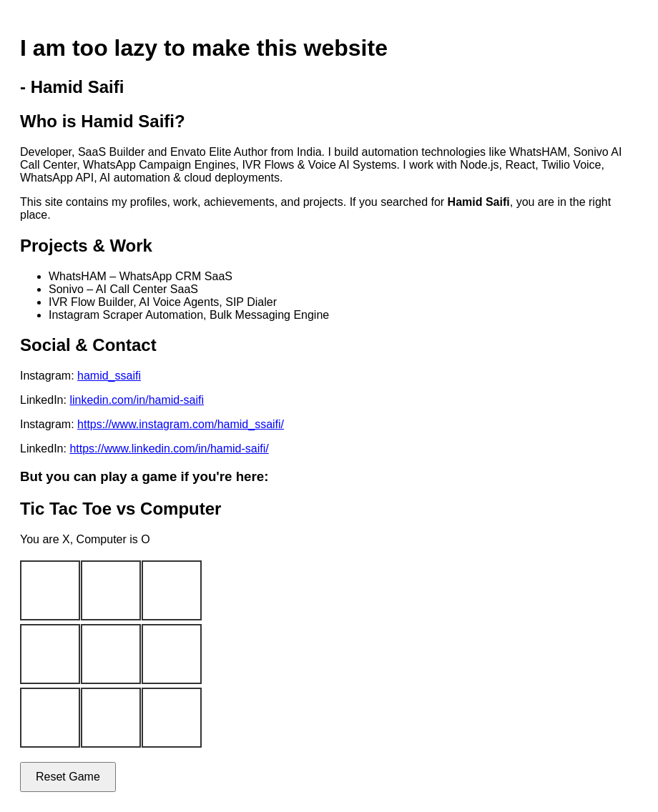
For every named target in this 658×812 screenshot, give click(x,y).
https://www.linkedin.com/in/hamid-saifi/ (169, 449)
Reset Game (68, 777)
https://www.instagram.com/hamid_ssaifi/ (181, 424)
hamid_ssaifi (109, 376)
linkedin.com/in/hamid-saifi (137, 400)
